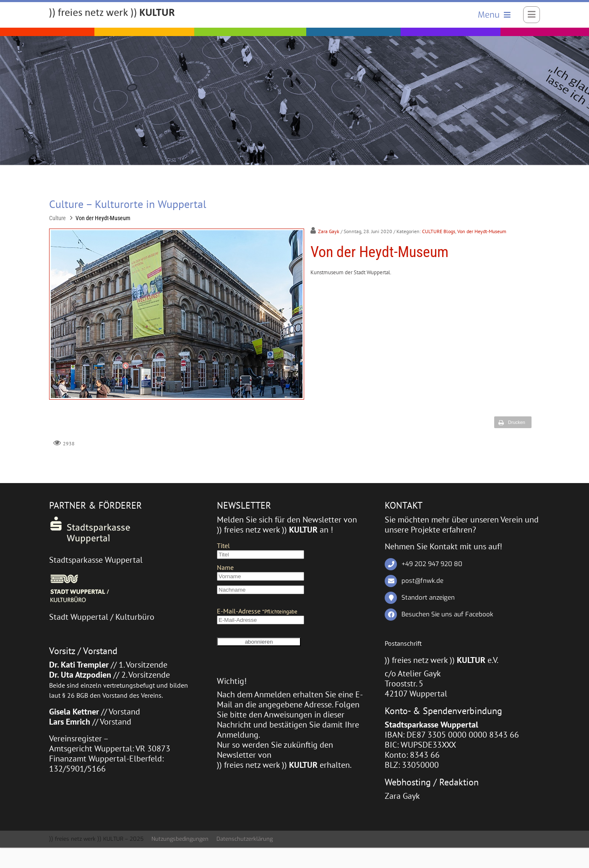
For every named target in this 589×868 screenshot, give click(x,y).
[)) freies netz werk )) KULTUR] (112, 13)
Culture (57, 218)
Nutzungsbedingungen (180, 839)
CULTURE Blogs (439, 232)
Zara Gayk (329, 232)
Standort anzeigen (428, 598)
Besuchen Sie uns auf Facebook (447, 614)
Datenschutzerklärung (245, 839)
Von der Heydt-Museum (103, 218)
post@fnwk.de (422, 581)
